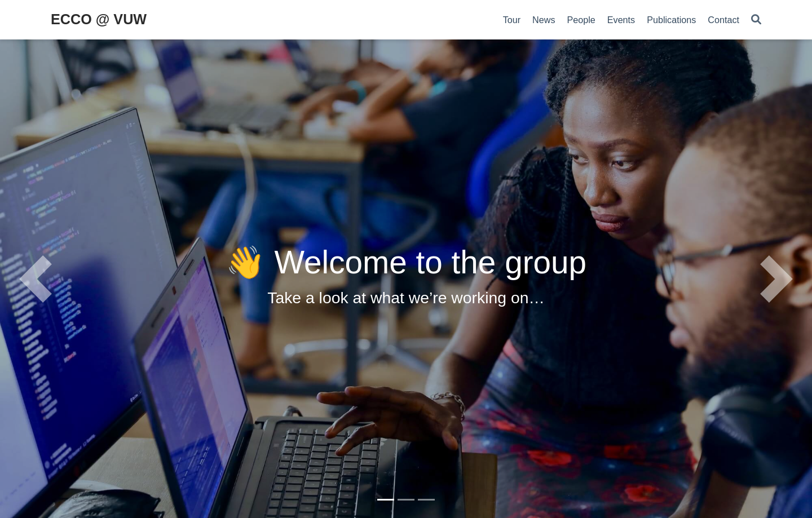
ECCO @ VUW (99, 19)
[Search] (756, 20)
